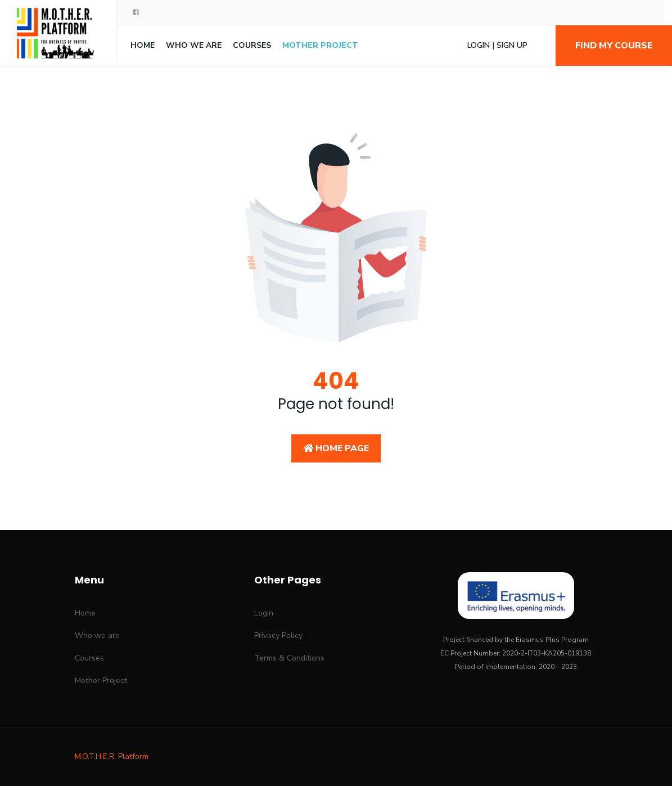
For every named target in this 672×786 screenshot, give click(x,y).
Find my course (614, 46)
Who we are (194, 45)
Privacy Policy (278, 635)
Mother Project (320, 45)
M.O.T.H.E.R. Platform (112, 756)
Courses (252, 45)
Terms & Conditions (289, 658)
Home (143, 45)
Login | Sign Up (497, 45)
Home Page (336, 448)
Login (264, 613)
